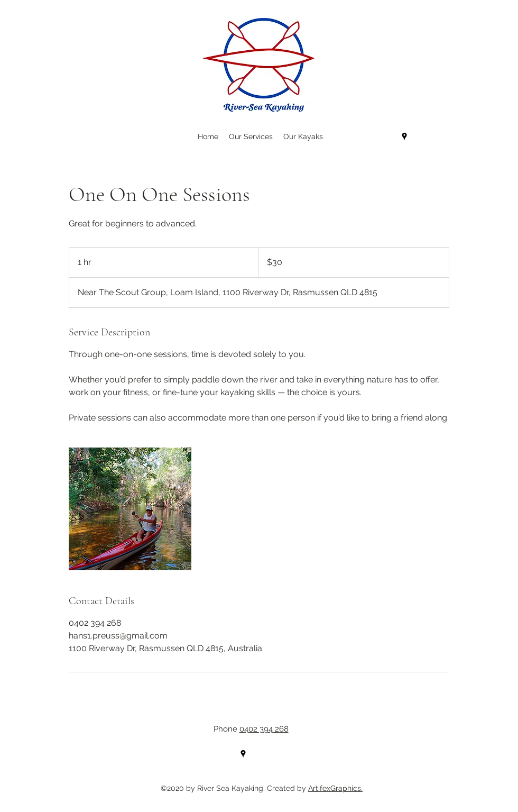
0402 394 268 (264, 729)
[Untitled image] (130, 509)
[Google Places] (404, 136)
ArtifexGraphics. (335, 788)
